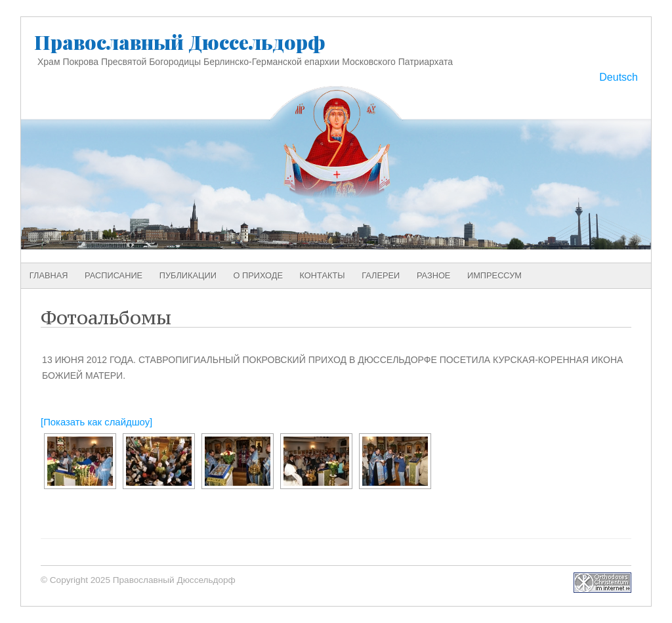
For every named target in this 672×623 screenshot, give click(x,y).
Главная (49, 275)
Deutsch (619, 77)
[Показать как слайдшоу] (96, 422)
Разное (434, 275)
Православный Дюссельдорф (180, 42)
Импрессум (494, 275)
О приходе (258, 275)
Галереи (381, 275)
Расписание (114, 275)
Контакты (323, 275)
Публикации (188, 275)
